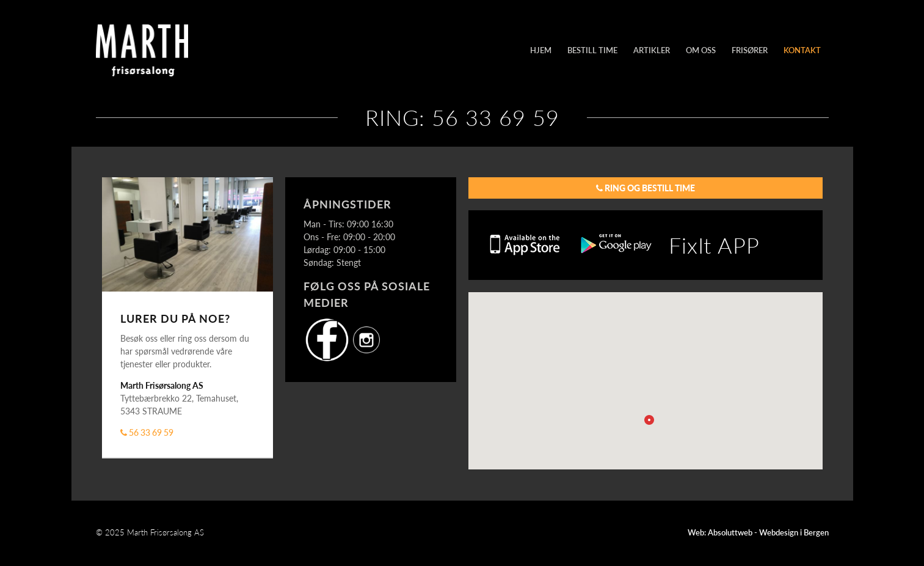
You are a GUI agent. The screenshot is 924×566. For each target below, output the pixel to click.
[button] (649, 420)
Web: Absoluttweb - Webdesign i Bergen (758, 532)
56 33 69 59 (147, 432)
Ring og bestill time (646, 188)
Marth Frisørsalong (178, 50)
